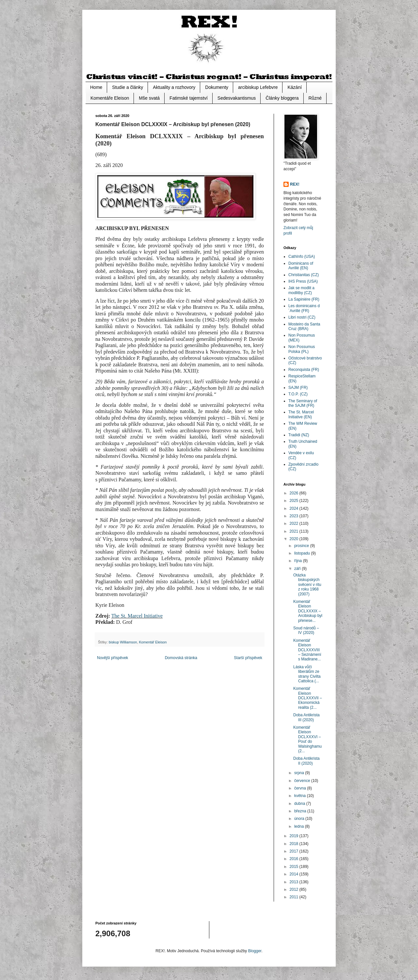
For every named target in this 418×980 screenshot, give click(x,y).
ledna (300, 826)
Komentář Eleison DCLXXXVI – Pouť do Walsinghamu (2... (307, 739)
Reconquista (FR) (304, 370)
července (303, 781)
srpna (300, 773)
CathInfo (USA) (302, 257)
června (301, 788)
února (300, 819)
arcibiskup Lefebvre (258, 87)
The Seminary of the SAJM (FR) (303, 403)
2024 (295, 508)
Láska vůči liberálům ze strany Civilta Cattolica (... (307, 674)
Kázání (295, 87)
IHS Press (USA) (303, 281)
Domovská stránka (181, 658)
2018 (295, 844)
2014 (295, 874)
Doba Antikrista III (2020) (306, 717)
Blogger (255, 951)
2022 (295, 523)
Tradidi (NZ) (299, 435)
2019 (295, 836)
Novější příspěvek (113, 658)
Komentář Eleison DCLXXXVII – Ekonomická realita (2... (308, 698)
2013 (295, 882)
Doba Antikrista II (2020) (306, 761)
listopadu (303, 553)
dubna (300, 804)
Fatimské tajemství (189, 98)
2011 (295, 897)
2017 (295, 851)
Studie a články (128, 87)
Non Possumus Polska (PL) (302, 349)
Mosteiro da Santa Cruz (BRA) (304, 326)
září (298, 569)
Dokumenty (217, 87)
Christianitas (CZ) (304, 275)
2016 (295, 859)
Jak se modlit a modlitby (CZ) (301, 290)
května (301, 796)
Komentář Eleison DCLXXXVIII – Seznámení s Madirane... (307, 650)
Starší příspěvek (248, 658)
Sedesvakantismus (237, 98)
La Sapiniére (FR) (304, 299)
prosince (302, 546)
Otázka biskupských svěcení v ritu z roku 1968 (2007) (307, 585)
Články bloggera (282, 98)
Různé (315, 98)
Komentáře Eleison (110, 98)
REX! (295, 184)
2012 (295, 889)
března (301, 811)
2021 (295, 531)
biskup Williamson (123, 642)
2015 (295, 867)
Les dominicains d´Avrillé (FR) (304, 308)
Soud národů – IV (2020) (306, 630)
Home (96, 87)
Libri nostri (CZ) (302, 317)
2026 (295, 493)
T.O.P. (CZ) (298, 394)
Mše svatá (149, 98)
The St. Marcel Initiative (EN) (301, 414)
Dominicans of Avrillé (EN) (301, 266)
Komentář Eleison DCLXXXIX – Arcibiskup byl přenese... (308, 611)
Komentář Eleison (153, 642)
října (299, 561)
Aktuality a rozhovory (174, 87)
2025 (295, 501)
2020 (295, 539)
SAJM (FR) (298, 388)
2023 (295, 516)
